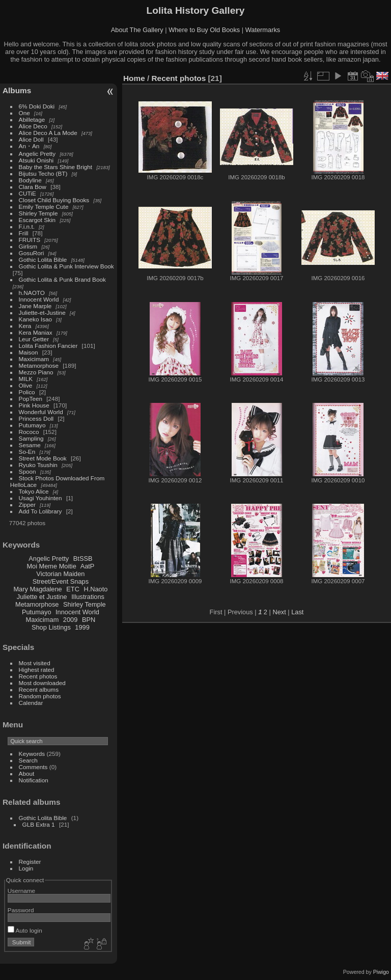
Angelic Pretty (37, 154)
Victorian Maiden (60, 574)
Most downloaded (42, 683)
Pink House (34, 405)
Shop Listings (51, 627)
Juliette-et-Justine (42, 312)
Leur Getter (34, 339)
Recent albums (39, 689)
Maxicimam (34, 359)
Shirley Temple (38, 213)
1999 (82, 627)
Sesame (30, 445)
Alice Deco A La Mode (48, 133)
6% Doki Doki (37, 106)
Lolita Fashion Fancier (48, 346)
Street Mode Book (43, 458)
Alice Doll (31, 139)
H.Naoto (95, 589)
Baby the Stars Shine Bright (56, 167)
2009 (70, 620)
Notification (34, 780)
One (24, 113)
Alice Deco (33, 126)
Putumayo (32, 425)
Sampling (31, 438)
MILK (26, 379)
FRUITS (30, 240)
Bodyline (30, 180)
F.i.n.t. (27, 226)
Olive (26, 385)
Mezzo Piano (36, 372)
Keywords (32, 754)
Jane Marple (35, 306)
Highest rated (37, 670)
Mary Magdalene (37, 589)
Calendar (31, 703)
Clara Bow (33, 187)
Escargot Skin (37, 220)
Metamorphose (39, 365)
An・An (29, 146)
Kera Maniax (36, 332)
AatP (88, 566)
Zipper (27, 505)
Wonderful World (41, 412)
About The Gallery (137, 30)
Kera (25, 326)
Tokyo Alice (34, 491)
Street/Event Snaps (61, 581)
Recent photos (38, 676)
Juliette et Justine (42, 597)
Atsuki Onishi (36, 160)
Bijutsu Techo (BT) (43, 173)
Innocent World (39, 299)
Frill (24, 233)
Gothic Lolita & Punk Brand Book (62, 279)
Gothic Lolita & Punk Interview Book (66, 266)
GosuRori (32, 253)
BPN (89, 620)
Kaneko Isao (35, 319)
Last (297, 612)
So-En (27, 452)
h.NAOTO (32, 293)
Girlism (28, 246)
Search (28, 760)
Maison (29, 352)
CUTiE (27, 193)
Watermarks (263, 30)
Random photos (40, 696)
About (27, 773)
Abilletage (32, 119)
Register (30, 862)
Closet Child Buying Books (54, 200)
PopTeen (31, 399)
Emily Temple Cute (44, 207)
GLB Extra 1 (39, 824)
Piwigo (381, 972)
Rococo (29, 432)
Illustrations (88, 597)
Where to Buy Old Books (204, 30)
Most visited (35, 663)
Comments (33, 767)
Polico (27, 392)
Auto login (25, 930)
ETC (73, 589)
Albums (17, 90)
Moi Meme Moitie (51, 566)
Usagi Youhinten (40, 498)
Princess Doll (36, 418)
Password (21, 910)
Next (279, 612)
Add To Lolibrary (40, 511)
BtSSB (83, 559)
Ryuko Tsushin (38, 465)
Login (26, 868)
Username (21, 891)
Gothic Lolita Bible (43, 260)
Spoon (27, 471)
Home (134, 78)
